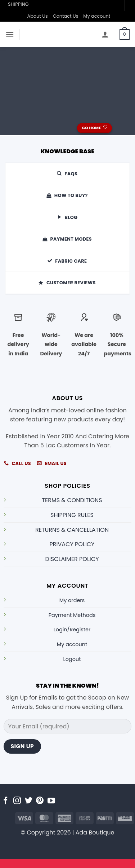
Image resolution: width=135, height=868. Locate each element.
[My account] (105, 34)
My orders (72, 600)
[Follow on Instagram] (17, 801)
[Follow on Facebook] (6, 801)
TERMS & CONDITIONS (72, 500)
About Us (38, 16)
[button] (10, 34)
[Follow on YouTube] (51, 801)
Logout (72, 659)
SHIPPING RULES (72, 515)
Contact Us (66, 16)
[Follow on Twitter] (29, 801)
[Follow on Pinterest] (40, 801)
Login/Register (72, 630)
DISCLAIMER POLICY (72, 559)
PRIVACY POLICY (72, 544)
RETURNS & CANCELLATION (72, 530)
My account (97, 16)
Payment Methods (72, 615)
